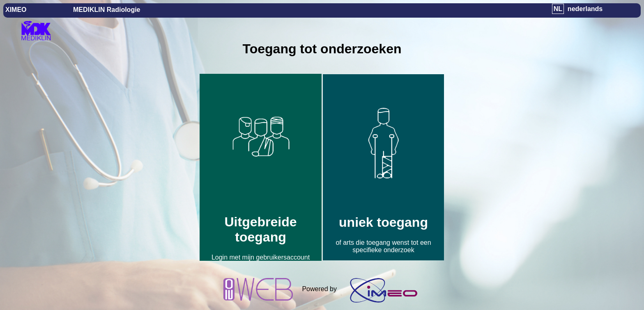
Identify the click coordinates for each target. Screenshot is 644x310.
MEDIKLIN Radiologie (107, 10)
